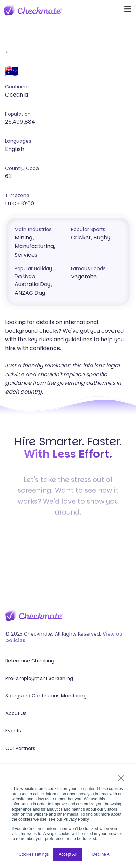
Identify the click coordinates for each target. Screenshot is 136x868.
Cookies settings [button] (34, 854)
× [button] (121, 778)
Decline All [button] (102, 854)
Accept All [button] (68, 854)
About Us (16, 714)
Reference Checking (30, 661)
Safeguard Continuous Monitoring (46, 696)
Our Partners (20, 749)
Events (13, 731)
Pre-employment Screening (39, 679)
